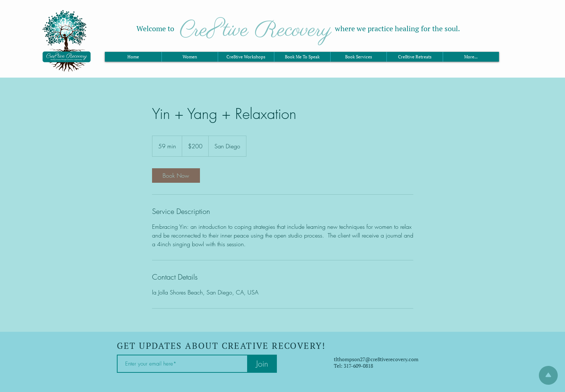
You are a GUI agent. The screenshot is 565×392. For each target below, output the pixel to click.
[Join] (262, 364)
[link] (176, 176)
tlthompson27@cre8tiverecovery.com (376, 359)
